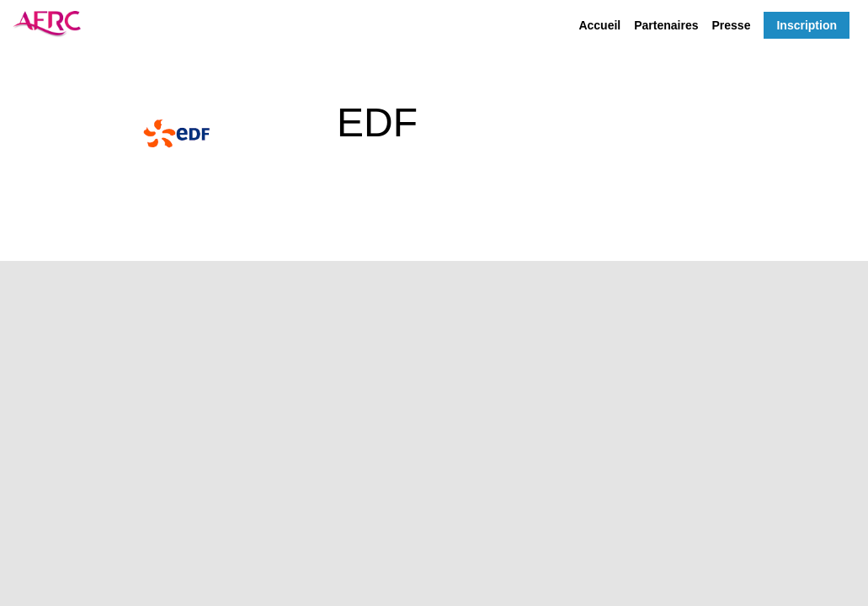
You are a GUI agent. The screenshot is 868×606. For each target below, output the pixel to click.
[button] (807, 25)
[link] (599, 25)
